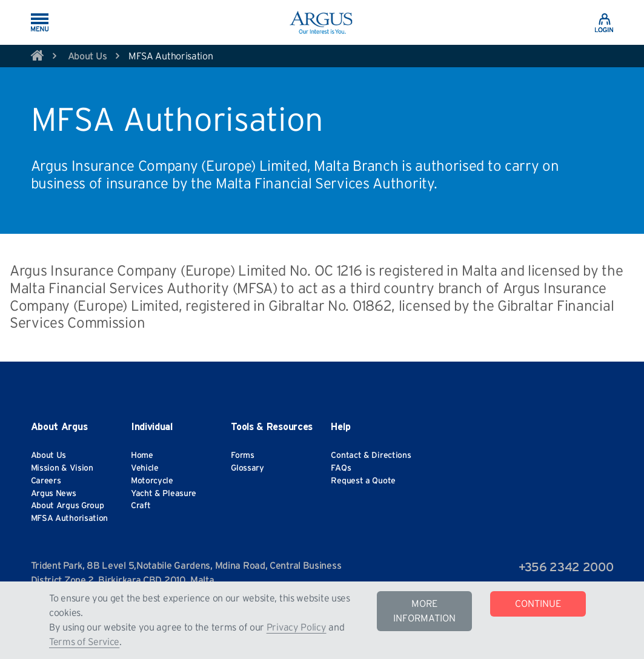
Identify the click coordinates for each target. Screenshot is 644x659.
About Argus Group (68, 506)
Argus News (54, 494)
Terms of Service (84, 642)
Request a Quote (363, 481)
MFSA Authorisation (70, 518)
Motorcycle (152, 481)
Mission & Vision (62, 468)
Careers (46, 481)
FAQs (341, 468)
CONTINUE (538, 604)
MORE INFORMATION (424, 611)
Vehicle (145, 468)
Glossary (247, 468)
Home (142, 455)
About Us (88, 56)
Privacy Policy (297, 628)
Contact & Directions (371, 455)
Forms (243, 455)
